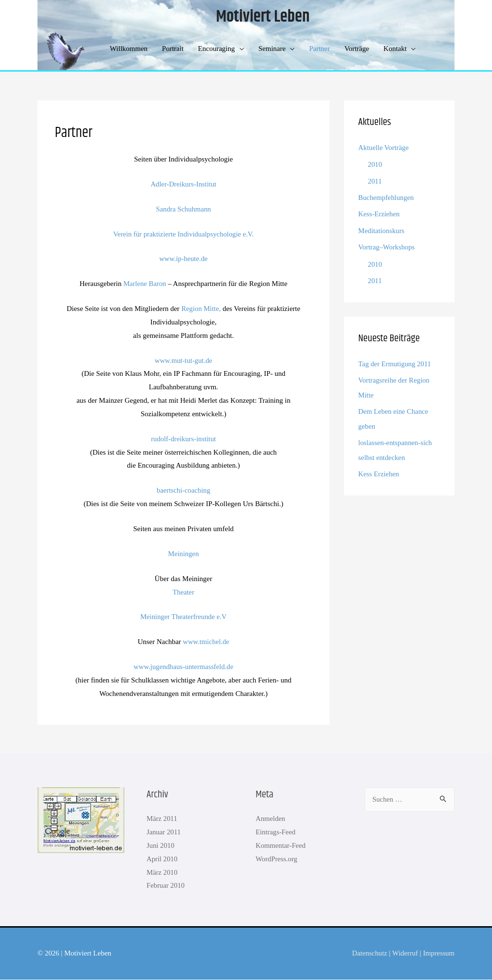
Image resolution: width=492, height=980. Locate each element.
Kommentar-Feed (281, 846)
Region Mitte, (201, 309)
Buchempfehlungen (387, 197)
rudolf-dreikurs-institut (183, 439)
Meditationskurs (382, 230)
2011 (375, 181)
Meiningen (183, 554)
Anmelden (271, 819)
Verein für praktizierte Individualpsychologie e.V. (183, 234)
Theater (184, 592)
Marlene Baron (145, 284)
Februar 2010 (166, 886)
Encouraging (216, 49)
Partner (319, 49)
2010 (375, 165)
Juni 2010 (161, 846)
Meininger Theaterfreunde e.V (184, 617)
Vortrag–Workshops (387, 246)
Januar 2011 (164, 832)
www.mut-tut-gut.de (184, 360)
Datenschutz (369, 954)
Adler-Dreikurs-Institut (183, 184)
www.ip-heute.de (184, 259)
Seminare (272, 49)
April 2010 (162, 859)
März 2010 (162, 872)
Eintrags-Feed (276, 832)
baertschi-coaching (183, 491)
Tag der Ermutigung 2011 (395, 362)
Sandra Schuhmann (184, 209)
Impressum (438, 954)
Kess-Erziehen (379, 213)
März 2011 (162, 819)
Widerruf (404, 954)
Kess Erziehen (379, 470)
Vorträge (357, 49)
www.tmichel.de (206, 642)
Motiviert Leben (263, 17)
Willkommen (129, 49)
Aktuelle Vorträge (384, 148)
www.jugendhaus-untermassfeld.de (183, 667)
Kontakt (395, 49)
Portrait (173, 49)
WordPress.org (277, 859)
